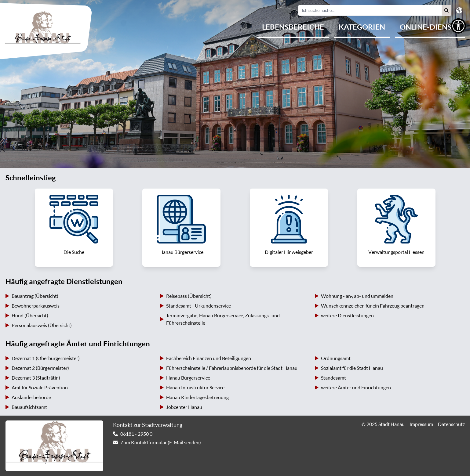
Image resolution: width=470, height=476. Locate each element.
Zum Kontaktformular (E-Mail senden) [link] (161, 442)
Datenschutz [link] (451, 424)
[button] (446, 10)
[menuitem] (293, 27)
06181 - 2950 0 (136, 434)
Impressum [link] (421, 424)
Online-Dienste (430, 27)
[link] (74, 228)
